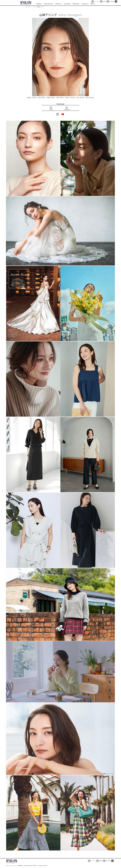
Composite (67, 108)
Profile (51, 108)
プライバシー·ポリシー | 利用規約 (14, 866)
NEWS (93, 4)
